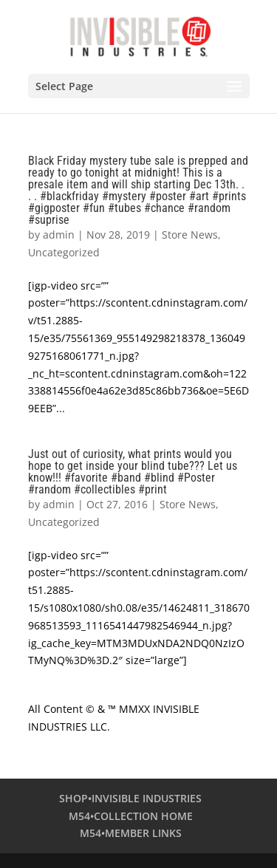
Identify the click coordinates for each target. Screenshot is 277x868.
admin (59, 235)
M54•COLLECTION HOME (131, 816)
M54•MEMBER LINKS (131, 833)
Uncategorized (64, 252)
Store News (190, 235)
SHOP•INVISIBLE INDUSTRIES (130, 798)
